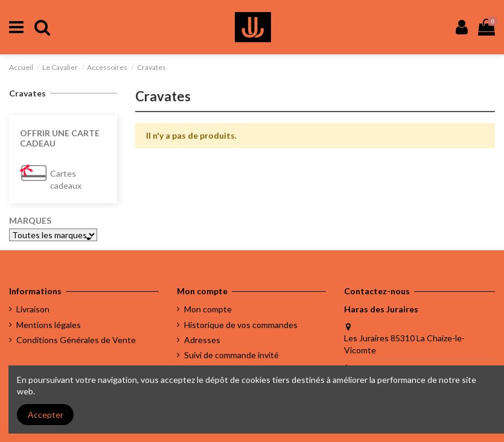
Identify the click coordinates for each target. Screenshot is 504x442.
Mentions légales (49, 325)
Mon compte (208, 309)
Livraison (33, 309)
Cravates (27, 93)
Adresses (202, 340)
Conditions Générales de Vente (76, 340)
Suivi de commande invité (231, 355)
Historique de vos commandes (241, 325)
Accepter (46, 415)
